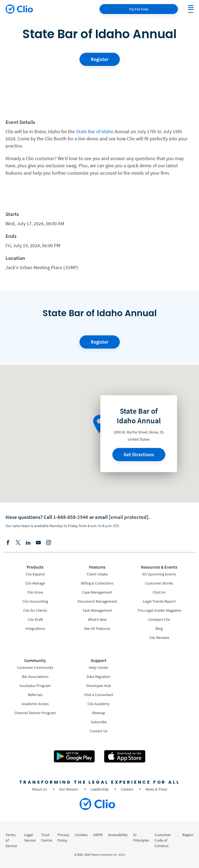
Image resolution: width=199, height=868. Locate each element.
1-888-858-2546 (71, 517)
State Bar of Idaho (94, 131)
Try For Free (139, 9)
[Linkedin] (28, 543)
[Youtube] (38, 543)
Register (100, 59)
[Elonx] (18, 543)
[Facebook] (8, 543)
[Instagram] (49, 543)
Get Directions (139, 454)
